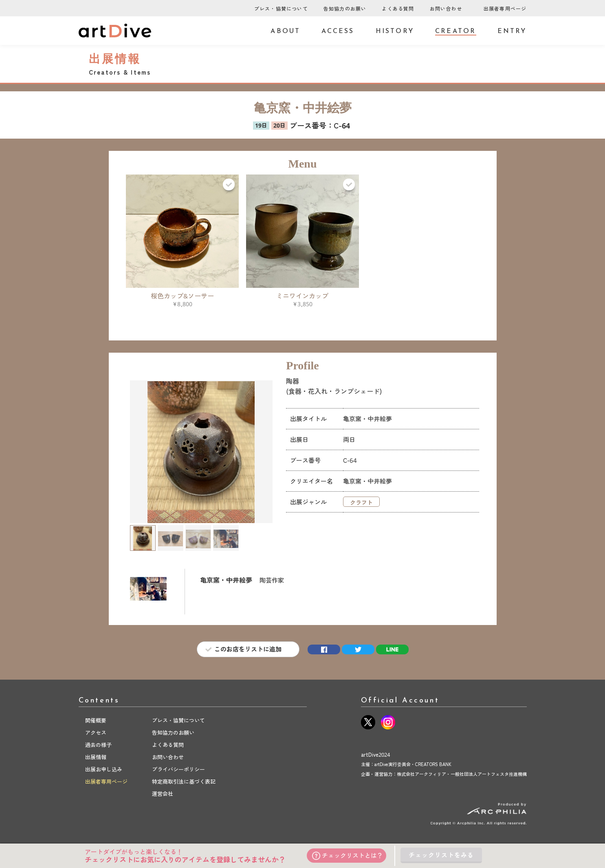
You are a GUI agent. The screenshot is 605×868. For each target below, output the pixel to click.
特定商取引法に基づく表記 (184, 782)
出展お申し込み (104, 769)
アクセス (96, 733)
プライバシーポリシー (178, 769)
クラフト (361, 502)
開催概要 (96, 720)
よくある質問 (398, 9)
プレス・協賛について (281, 9)
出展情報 (96, 757)
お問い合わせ (446, 9)
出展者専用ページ (505, 9)
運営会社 (163, 794)
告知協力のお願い (345, 9)
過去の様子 (98, 745)
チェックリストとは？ (348, 856)
